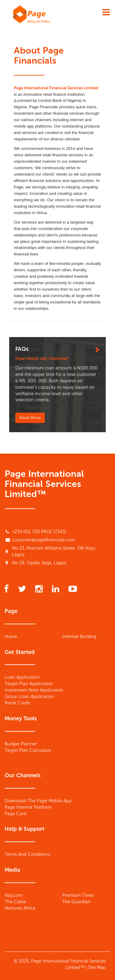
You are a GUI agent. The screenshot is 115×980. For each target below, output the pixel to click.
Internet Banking (79, 637)
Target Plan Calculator (28, 750)
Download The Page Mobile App (38, 801)
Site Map (97, 967)
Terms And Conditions (27, 854)
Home (11, 637)
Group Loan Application (29, 696)
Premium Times (78, 895)
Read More (30, 418)
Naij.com (13, 895)
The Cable (15, 902)
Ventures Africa (20, 908)
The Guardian (76, 902)
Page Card (15, 814)
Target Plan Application (29, 684)
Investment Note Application (34, 690)
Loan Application (22, 677)
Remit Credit (17, 703)
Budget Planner (21, 744)
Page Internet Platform (28, 807)
